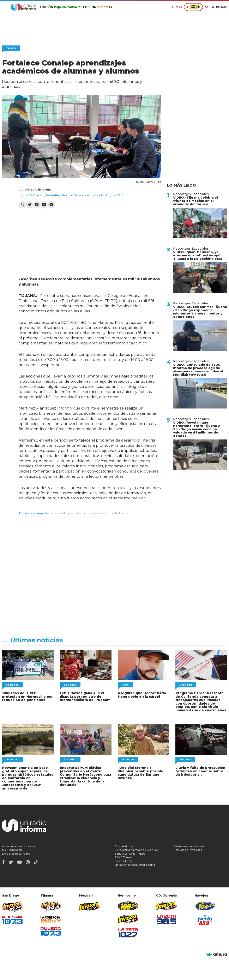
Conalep (101, 513)
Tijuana (11, 48)
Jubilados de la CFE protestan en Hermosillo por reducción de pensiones (28, 696)
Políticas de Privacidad (188, 848)
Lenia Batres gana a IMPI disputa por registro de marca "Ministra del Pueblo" (84, 696)
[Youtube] (20, 861)
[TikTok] (36, 861)
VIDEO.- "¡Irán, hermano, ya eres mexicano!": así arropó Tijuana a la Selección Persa (198, 255)
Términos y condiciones (189, 845)
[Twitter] (11, 861)
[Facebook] (3, 861)
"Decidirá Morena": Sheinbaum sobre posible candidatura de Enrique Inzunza (140, 772)
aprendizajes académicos (72, 513)
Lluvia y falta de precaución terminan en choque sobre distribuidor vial (200, 770)
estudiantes (120, 513)
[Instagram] (28, 861)
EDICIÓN (59, 7)
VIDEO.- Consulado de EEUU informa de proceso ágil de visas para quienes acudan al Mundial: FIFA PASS (198, 370)
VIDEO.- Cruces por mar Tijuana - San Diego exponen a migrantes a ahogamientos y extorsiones (200, 312)
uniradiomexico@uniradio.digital (135, 863)
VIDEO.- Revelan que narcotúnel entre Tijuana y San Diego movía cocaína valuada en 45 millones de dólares (196, 429)
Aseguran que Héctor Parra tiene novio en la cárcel (141, 695)
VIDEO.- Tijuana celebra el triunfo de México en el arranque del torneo (195, 201)
